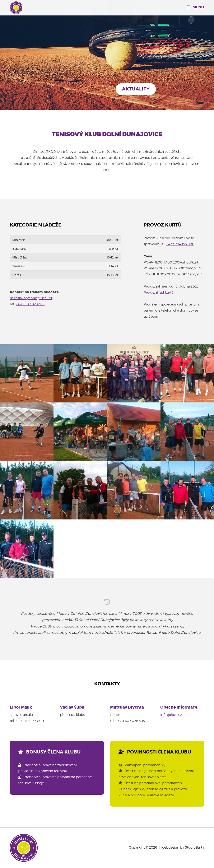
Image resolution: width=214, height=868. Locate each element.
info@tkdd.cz (171, 715)
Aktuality (136, 89)
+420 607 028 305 (30, 304)
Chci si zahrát (84, 89)
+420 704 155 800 (180, 244)
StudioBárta (195, 847)
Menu (195, 7)
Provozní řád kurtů (159, 292)
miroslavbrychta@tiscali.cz (31, 298)
